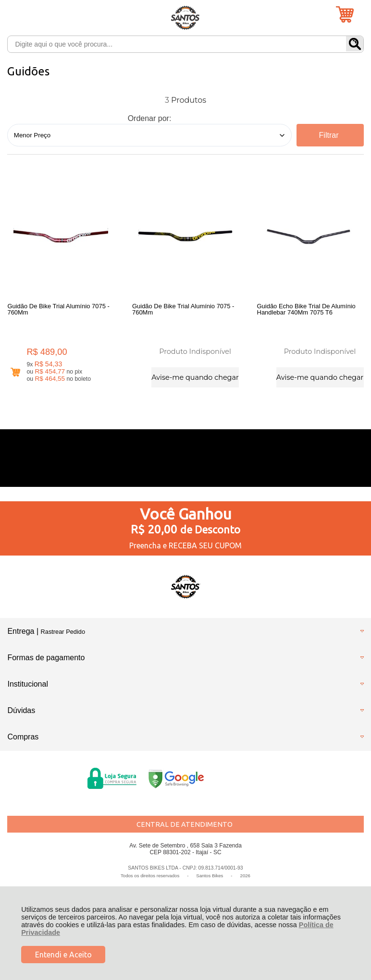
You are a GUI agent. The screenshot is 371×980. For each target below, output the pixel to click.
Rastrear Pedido (63, 633)
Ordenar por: (150, 118)
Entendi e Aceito (63, 955)
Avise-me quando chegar (195, 377)
